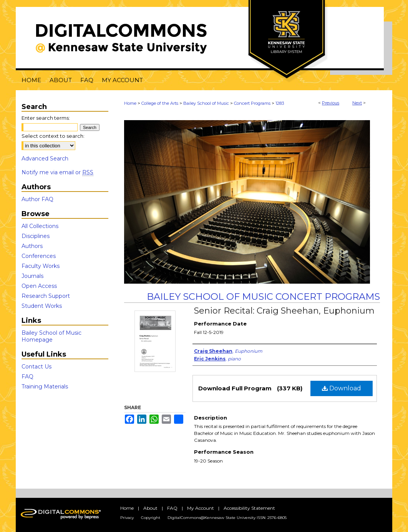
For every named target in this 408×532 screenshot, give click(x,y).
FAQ (27, 377)
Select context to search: (53, 136)
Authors (32, 246)
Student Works (42, 306)
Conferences (39, 256)
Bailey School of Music (206, 103)
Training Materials (45, 387)
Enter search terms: (46, 118)
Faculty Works (41, 266)
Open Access (39, 286)
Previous (331, 103)
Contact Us (36, 367)
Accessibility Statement (249, 508)
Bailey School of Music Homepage (51, 336)
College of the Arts (160, 103)
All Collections (40, 226)
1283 (280, 103)
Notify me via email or (57, 172)
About (150, 508)
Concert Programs (252, 103)
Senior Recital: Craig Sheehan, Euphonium (284, 311)
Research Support (46, 296)
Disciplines (36, 236)
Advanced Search (45, 159)
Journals (32, 276)
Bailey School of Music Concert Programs (263, 297)
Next (357, 103)
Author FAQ (37, 199)
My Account (201, 508)
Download (342, 388)
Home (130, 103)
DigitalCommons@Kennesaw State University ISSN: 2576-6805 (227, 518)
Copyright (151, 518)
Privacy (127, 518)
